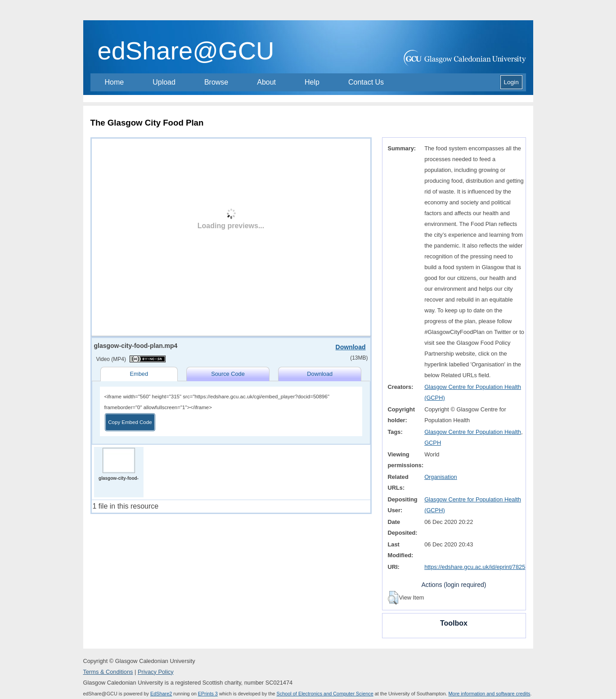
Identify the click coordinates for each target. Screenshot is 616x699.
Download (351, 347)
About (266, 82)
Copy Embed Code (130, 422)
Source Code (228, 374)
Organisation (441, 477)
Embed (139, 374)
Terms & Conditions (108, 672)
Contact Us (366, 82)
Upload (164, 82)
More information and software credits (490, 694)
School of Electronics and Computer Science (325, 694)
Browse (216, 82)
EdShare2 (161, 694)
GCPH (433, 443)
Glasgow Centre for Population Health (473, 432)
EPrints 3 (208, 694)
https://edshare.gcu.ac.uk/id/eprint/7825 (475, 567)
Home (115, 82)
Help (312, 82)
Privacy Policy (156, 672)
